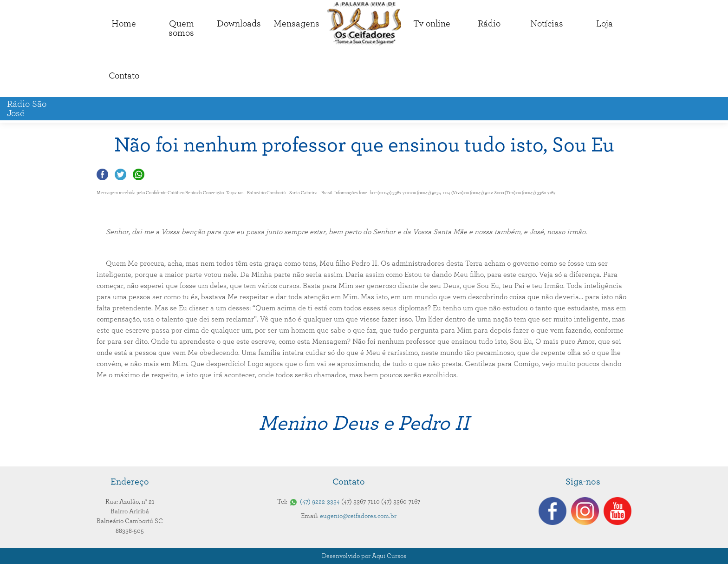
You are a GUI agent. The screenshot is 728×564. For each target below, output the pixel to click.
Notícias (547, 24)
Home (124, 24)
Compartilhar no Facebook (102, 174)
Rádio (489, 24)
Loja (604, 24)
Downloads (239, 24)
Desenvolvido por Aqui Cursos (364, 556)
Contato (124, 76)
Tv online (432, 24)
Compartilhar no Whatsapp (139, 174)
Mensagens (296, 24)
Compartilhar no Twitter (120, 174)
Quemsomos (181, 28)
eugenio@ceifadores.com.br (358, 516)
